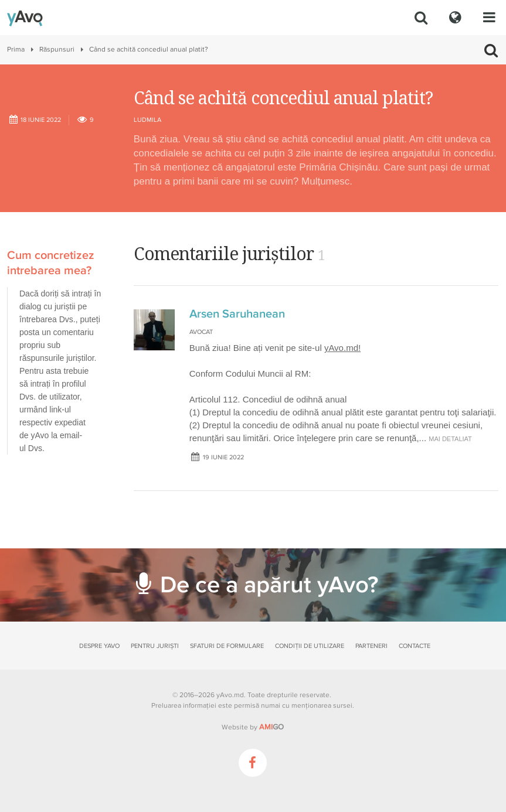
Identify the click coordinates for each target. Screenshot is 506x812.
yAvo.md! (342, 348)
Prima (16, 50)
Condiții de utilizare (310, 646)
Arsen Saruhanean (237, 314)
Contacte (415, 646)
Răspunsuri (57, 50)
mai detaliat (450, 439)
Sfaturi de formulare (227, 646)
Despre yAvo (99, 646)
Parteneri (371, 646)
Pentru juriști (155, 646)
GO (271, 727)
